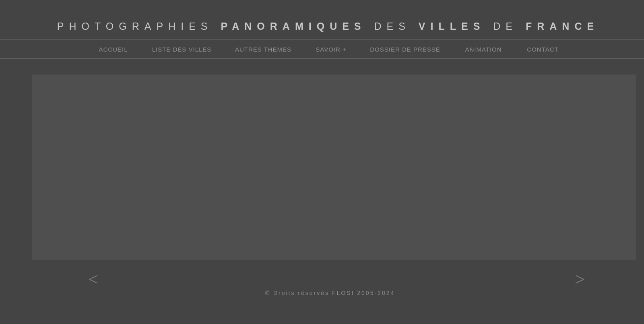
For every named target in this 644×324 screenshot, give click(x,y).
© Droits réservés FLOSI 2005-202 (328, 293)
